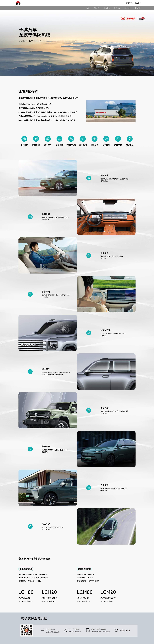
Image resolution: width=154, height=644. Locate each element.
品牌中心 (127, 8)
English (138, 3)
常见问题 (138, 8)
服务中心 (107, 8)
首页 (88, 8)
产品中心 (97, 8)
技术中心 (117, 8)
